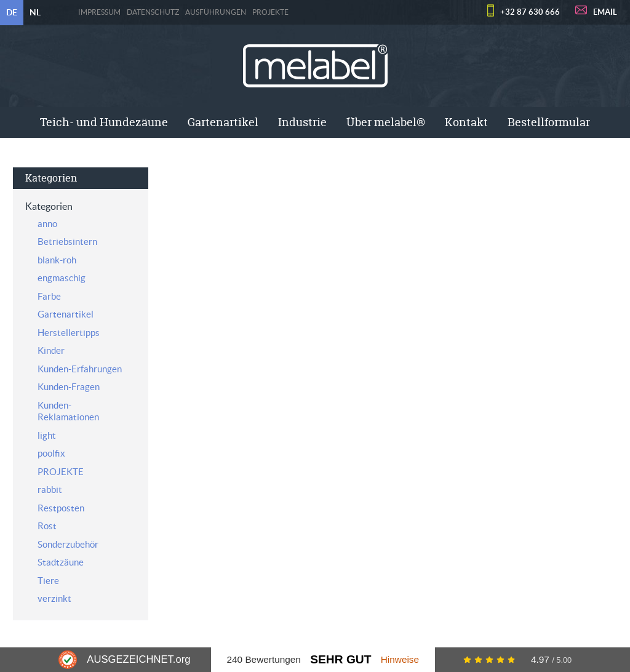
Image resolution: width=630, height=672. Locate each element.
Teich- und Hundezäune (104, 122)
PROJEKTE (270, 12)
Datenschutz (153, 12)
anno (47, 224)
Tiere (48, 581)
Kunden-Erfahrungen (80, 369)
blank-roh (57, 260)
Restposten (61, 508)
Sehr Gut (341, 659)
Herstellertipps (69, 333)
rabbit (50, 490)
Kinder (51, 350)
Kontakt (466, 122)
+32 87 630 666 (530, 12)
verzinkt (54, 598)
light (47, 435)
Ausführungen (216, 12)
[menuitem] (104, 122)
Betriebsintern (67, 242)
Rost (47, 526)
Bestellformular (549, 122)
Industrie (302, 122)
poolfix (51, 453)
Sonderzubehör (68, 544)
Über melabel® (386, 122)
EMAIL (605, 12)
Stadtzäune (61, 562)
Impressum (99, 12)
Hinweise (400, 659)
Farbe (49, 296)
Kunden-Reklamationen (68, 411)
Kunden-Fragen (69, 387)
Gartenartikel (223, 122)
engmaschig (62, 278)
